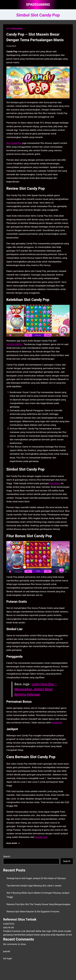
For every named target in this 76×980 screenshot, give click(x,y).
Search (7, 856)
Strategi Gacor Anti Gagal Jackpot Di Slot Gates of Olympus (36, 878)
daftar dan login (43, 931)
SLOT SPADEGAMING (15, 29)
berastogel (57, 723)
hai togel (7, 958)
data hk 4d (8, 927)
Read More (13, 843)
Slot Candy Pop (14, 143)
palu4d (7, 951)
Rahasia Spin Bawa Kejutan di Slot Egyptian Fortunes (33, 911)
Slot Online (55, 483)
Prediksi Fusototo (12, 931)
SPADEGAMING (14, 344)
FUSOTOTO (9, 924)
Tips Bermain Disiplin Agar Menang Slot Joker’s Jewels (34, 886)
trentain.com (41, 837)
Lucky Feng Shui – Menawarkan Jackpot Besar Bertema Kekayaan (36, 689)
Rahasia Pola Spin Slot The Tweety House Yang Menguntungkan (39, 904)
